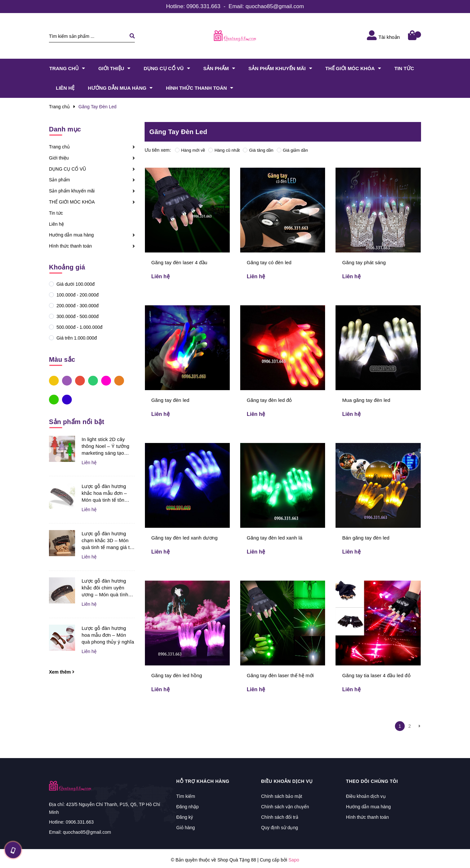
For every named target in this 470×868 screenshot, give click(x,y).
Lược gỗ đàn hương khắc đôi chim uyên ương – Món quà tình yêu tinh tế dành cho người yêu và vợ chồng (107, 588)
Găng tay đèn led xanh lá (274, 538)
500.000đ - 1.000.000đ (79, 327)
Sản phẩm (59, 180)
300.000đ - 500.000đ (77, 316)
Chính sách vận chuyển (285, 807)
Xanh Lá (54, 399)
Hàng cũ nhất (224, 150)
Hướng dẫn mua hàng (71, 235)
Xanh (93, 380)
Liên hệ (56, 224)
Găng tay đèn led (171, 400)
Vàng (54, 380)
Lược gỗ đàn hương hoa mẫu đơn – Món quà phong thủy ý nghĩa (108, 635)
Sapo (294, 860)
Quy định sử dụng (280, 828)
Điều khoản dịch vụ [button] (287, 781)
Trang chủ (59, 147)
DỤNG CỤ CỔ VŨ (67, 169)
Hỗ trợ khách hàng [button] (203, 781)
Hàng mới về (190, 150)
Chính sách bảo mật (282, 796)
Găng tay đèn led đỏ (269, 400)
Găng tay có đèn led (269, 262)
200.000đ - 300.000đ (77, 306)
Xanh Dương (67, 399)
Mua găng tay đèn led (366, 400)
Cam (119, 380)
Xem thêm (62, 672)
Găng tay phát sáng (364, 262)
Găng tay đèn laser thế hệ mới (280, 675)
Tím (67, 380)
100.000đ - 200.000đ (77, 295)
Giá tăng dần (258, 150)
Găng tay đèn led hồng (177, 675)
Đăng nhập (188, 807)
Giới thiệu (59, 158)
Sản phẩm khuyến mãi (72, 191)
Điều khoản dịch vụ (366, 796)
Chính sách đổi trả (280, 817)
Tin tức (56, 213)
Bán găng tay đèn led (366, 538)
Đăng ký (185, 817)
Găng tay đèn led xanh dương (185, 538)
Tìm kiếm (186, 796)
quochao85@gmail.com (275, 6)
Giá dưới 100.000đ (75, 284)
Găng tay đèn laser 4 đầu (180, 262)
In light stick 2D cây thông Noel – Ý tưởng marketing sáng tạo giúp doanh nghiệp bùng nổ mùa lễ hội (105, 446)
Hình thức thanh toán (70, 246)
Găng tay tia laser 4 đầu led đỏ (376, 675)
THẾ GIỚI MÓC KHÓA (72, 202)
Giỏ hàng (186, 828)
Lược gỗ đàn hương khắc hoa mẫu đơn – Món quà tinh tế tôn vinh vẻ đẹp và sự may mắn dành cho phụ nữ (107, 493)
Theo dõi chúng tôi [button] (372, 781)
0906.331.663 (203, 6)
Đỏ (80, 380)
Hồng (106, 380)
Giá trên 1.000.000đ (76, 338)
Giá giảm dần (292, 150)
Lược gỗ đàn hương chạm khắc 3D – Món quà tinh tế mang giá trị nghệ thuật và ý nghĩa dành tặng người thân (107, 541)
